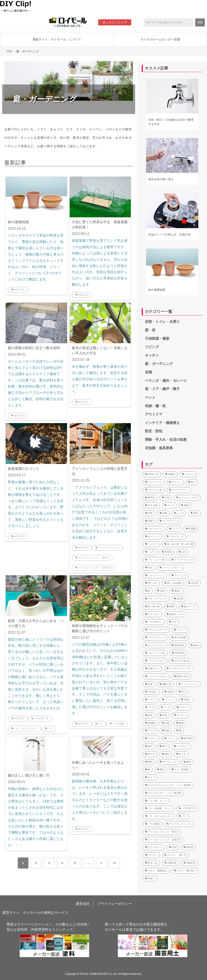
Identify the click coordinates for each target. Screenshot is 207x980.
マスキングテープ (156, 630)
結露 (166, 723)
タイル (169, 505)
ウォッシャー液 (155, 560)
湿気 (194, 513)
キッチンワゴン (155, 645)
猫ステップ (188, 606)
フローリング (175, 536)
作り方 (150, 754)
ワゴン (169, 738)
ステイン (183, 707)
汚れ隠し (151, 692)
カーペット (152, 536)
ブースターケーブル (179, 668)
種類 (166, 754)
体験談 (170, 474)
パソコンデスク (155, 661)
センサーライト (179, 490)
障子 (163, 746)
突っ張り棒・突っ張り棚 (179, 544)
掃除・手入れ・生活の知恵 (166, 440)
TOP (9, 51)
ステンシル (179, 575)
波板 (163, 513)
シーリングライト (170, 568)
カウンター (152, 614)
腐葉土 (176, 591)
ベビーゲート (154, 529)
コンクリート (154, 482)
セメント (175, 482)
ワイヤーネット (155, 637)
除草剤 (167, 552)
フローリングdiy (155, 653)
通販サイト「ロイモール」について (57, 39)
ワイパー (180, 630)
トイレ (150, 700)
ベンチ (150, 552)
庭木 (149, 715)
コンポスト (181, 746)
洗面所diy (179, 653)
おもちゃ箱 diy (181, 661)
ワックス (151, 544)
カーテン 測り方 (175, 855)
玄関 (148, 372)
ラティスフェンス (156, 599)
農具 (161, 769)
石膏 (149, 684)
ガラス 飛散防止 (156, 871)
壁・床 (150, 330)
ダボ (173, 622)
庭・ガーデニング (159, 364)
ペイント (168, 700)
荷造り (150, 878)
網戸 (149, 746)
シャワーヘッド (155, 575)
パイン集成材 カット (158, 808)
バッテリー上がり (156, 676)
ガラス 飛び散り (185, 871)
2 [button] (36, 863)
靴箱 (180, 723)
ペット (150, 397)
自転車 (179, 599)
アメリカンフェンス (107, 548)
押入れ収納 (179, 637)
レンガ (179, 513)
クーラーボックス (182, 560)
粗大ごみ (151, 863)
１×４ (165, 707)
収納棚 (150, 723)
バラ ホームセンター (25, 728)
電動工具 (166, 684)
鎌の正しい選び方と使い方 (29, 775)
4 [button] (62, 863)
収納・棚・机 (155, 406)
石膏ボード (152, 668)
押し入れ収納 (173, 583)
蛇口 (192, 482)
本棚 (168, 692)
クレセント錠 (154, 490)
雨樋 (149, 521)
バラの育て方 (40, 718)
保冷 (149, 568)
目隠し (186, 700)
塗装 (149, 513)
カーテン (151, 855)
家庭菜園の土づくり (24, 469)
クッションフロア (187, 498)
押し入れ (151, 583)
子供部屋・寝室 (157, 339)
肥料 (149, 762)
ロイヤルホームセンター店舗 (160, 39)
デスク (150, 731)
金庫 (161, 591)
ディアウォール (169, 521)
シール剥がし (154, 622)
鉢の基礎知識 (18, 222)
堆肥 (170, 606)
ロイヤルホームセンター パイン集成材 (168, 785)
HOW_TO (18, 290)
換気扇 (188, 847)
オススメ (188, 474)
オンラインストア (115, 22)
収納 (166, 731)
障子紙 (150, 498)
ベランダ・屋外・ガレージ (166, 381)
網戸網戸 (187, 738)
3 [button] (49, 863)
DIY (182, 692)
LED (182, 552)
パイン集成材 (180, 769)
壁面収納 (178, 645)
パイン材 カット (156, 801)
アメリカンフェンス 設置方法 (93, 568)
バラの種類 (117, 724)
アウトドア (154, 414)
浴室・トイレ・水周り (162, 322)
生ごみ (181, 754)
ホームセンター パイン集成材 (163, 793)
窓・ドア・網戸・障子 (162, 389)
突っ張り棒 (152, 606)
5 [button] (75, 863)
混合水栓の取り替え (161, 179)
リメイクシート (188, 684)
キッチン (152, 355)
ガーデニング (168, 762)
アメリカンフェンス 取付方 (92, 558)
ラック (174, 529)
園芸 (187, 762)
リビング (152, 347)
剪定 (163, 715)
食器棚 (191, 529)
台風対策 (170, 863)
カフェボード (154, 847)
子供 (166, 498)
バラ (49, 728)
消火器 (193, 583)
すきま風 (151, 505)
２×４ (150, 707)
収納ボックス (175, 614)
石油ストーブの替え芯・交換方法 (169, 235)
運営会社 (83, 904)
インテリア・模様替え (162, 423)
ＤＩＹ (150, 777)
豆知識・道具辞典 (159, 448)
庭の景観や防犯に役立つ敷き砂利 (34, 348)
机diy (195, 645)
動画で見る (181, 676)
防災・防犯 (154, 431)
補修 (185, 505)
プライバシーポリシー (115, 904)
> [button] (101, 863)
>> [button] (114, 863)
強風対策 (190, 863)
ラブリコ (151, 738)
